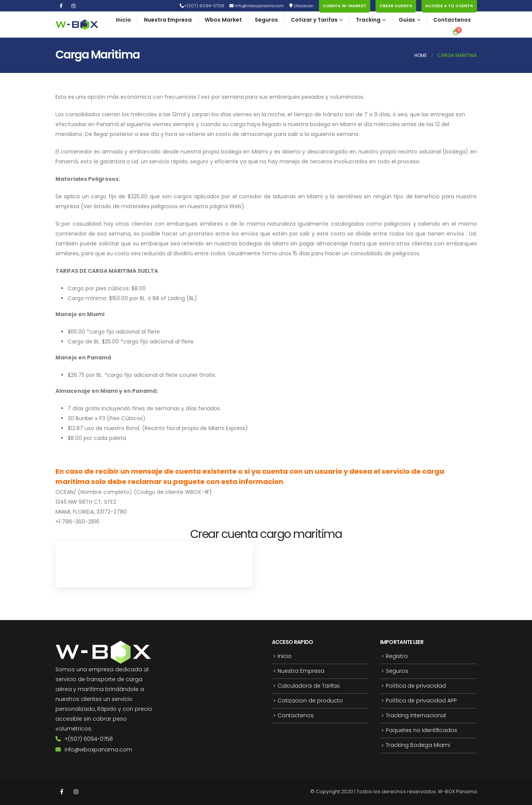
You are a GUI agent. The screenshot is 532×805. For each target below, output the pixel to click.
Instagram (76, 792)
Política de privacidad (416, 687)
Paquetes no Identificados (421, 732)
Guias (407, 20)
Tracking (368, 20)
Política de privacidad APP (421, 702)
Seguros (266, 20)
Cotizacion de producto (310, 702)
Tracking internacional (416, 717)
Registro (397, 656)
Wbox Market (223, 20)
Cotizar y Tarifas (314, 20)
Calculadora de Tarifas (309, 687)
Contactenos (452, 20)
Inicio (123, 20)
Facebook (62, 792)
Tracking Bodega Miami (418, 748)
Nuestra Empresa (168, 20)
